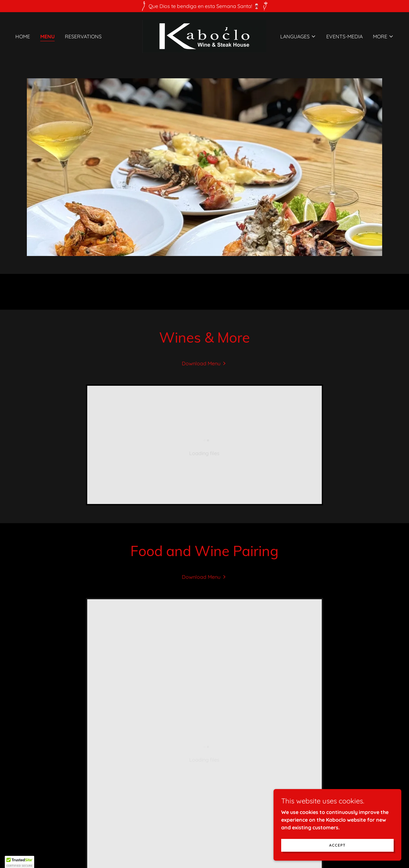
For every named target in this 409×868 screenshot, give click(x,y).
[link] (204, 36)
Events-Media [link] (344, 36)
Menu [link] (47, 36)
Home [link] (23, 36)
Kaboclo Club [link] (204, 809)
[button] (298, 36)
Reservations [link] (83, 36)
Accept (337, 845)
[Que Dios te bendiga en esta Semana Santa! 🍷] (204, 6)
